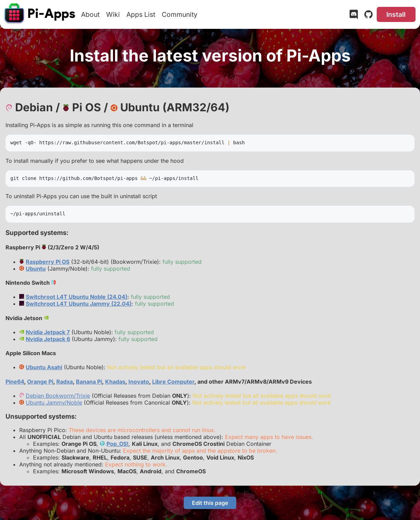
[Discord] (354, 16)
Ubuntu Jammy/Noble (54, 403)
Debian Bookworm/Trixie (58, 396)
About (90, 14)
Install (396, 14)
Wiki (113, 14)
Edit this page (210, 503)
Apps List (141, 14)
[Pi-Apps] (40, 14)
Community (180, 14)
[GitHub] (368, 16)
